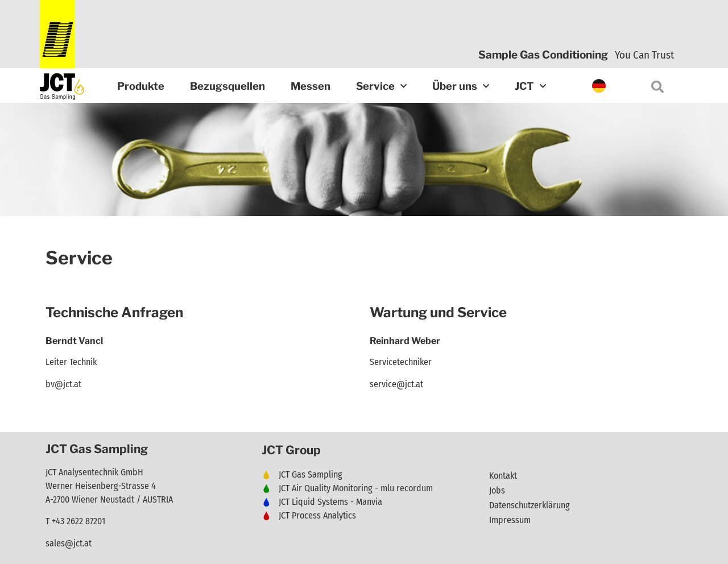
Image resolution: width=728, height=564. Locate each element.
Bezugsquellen (227, 86)
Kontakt (503, 476)
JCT (530, 87)
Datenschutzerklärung (530, 505)
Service (381, 87)
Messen (311, 86)
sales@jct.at (69, 543)
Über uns (461, 87)
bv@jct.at (63, 384)
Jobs (497, 490)
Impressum (510, 520)
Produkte (141, 86)
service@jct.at (396, 384)
